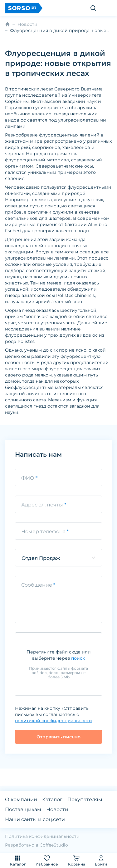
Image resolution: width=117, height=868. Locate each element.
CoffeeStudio (54, 845)
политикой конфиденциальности (54, 721)
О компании (21, 799)
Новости (27, 24)
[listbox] (58, 558)
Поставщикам (23, 809)
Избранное (47, 860)
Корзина (77, 860)
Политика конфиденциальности (42, 836)
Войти (101, 860)
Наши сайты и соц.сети (35, 819)
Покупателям (85, 799)
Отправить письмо (58, 737)
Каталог (18, 860)
